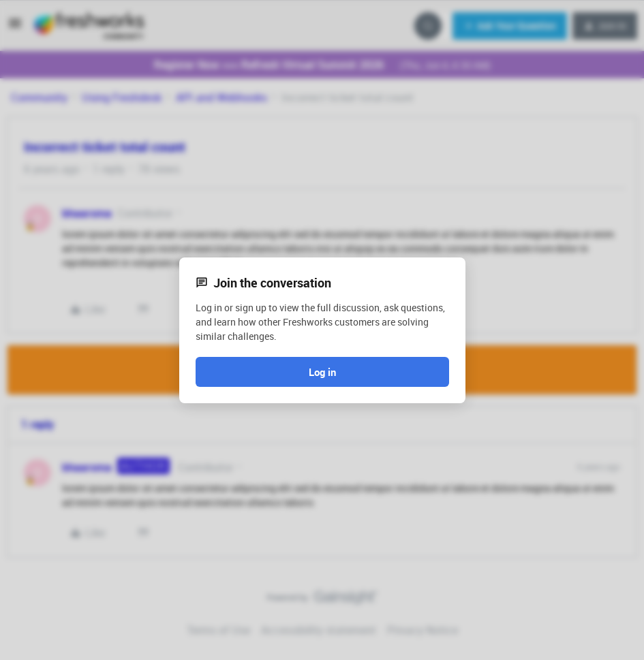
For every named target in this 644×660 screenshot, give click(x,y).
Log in (322, 372)
